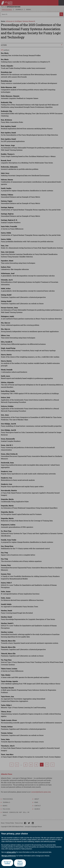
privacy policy (11, 852)
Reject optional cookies (20, 863)
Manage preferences (9, 856)
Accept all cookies (7, 863)
